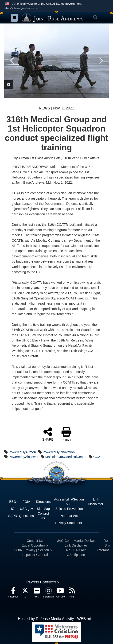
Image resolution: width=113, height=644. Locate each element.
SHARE (48, 434)
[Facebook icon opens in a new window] (13, 592)
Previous (12, 61)
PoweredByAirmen (22, 452)
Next (101, 61)
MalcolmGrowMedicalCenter (66, 457)
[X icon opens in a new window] (25, 592)
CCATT (99, 457)
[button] (22, 8)
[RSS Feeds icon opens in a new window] (72, 592)
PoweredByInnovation (59, 452)
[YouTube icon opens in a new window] (60, 592)
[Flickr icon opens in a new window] (37, 592)
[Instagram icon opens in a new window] (48, 592)
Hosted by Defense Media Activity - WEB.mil (55, 619)
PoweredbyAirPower (24, 457)
